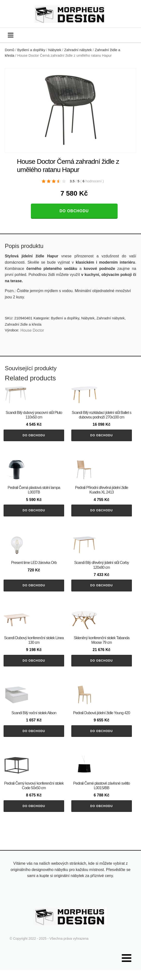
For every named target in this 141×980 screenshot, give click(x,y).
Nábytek (55, 50)
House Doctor (32, 330)
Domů (10, 50)
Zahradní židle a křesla (23, 324)
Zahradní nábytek (78, 50)
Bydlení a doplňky (31, 50)
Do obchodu (74, 211)
